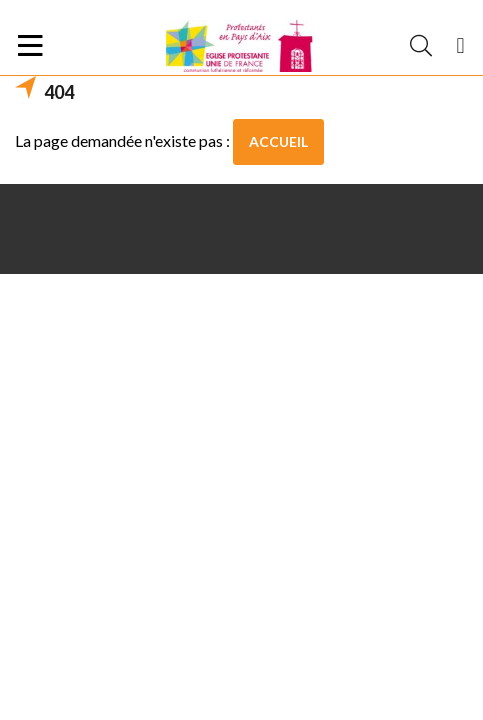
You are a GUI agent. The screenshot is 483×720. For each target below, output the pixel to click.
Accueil (278, 141)
